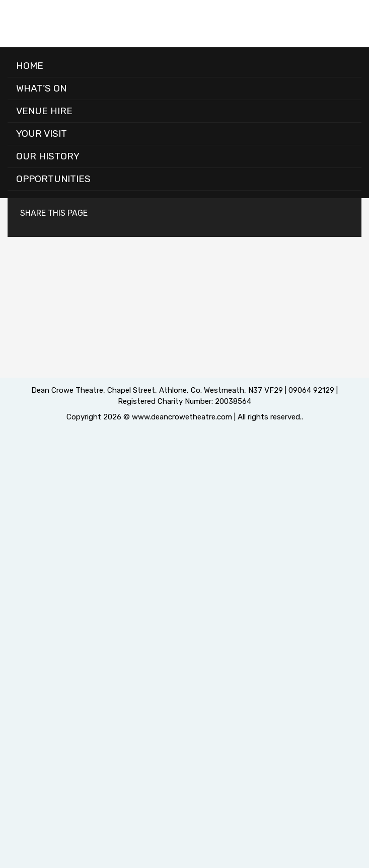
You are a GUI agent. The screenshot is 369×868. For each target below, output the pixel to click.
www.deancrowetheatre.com (182, 417)
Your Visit (42, 134)
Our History (48, 156)
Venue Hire (44, 111)
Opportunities (53, 179)
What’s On (41, 88)
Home (30, 66)
